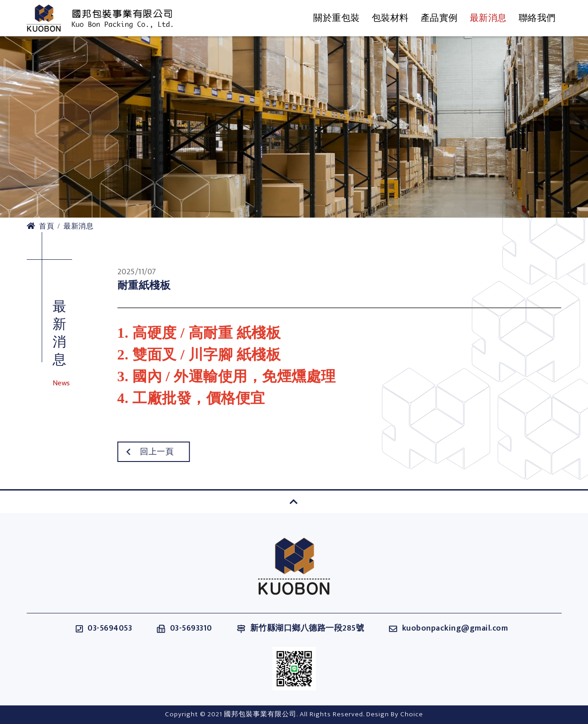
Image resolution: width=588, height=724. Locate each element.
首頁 (41, 227)
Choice (412, 714)
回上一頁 (136, 452)
